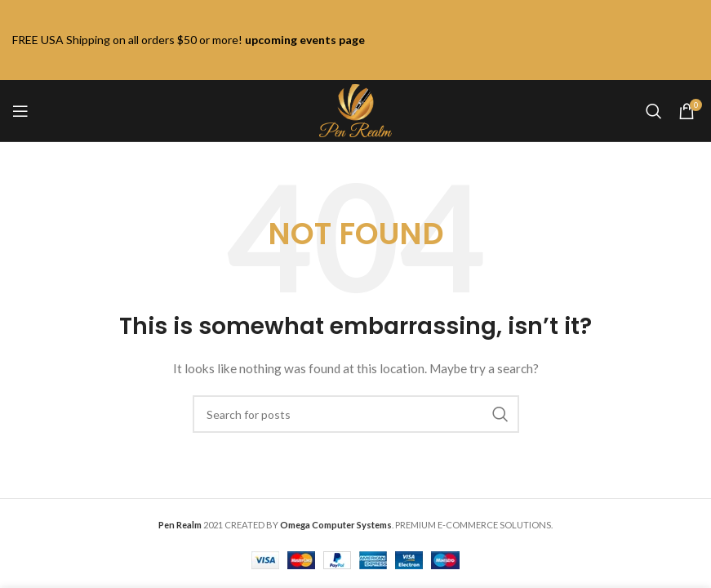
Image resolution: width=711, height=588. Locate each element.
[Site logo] (355, 109)
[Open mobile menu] (20, 111)
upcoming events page (305, 40)
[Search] (654, 111)
